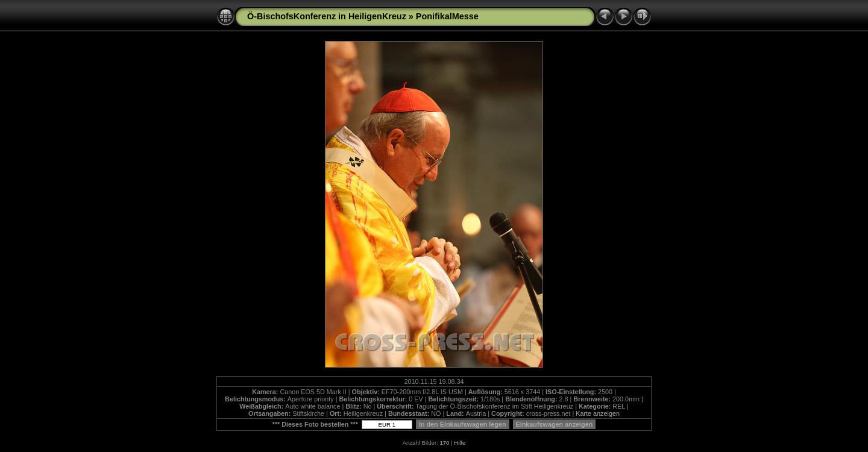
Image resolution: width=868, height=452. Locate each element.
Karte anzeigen (598, 413)
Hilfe (460, 443)
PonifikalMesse (447, 16)
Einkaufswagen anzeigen (555, 424)
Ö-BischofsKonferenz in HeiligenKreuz (327, 16)
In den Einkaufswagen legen (463, 424)
